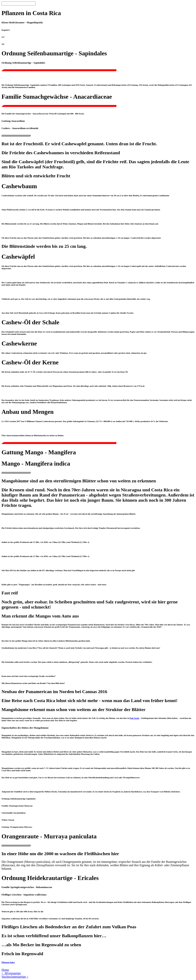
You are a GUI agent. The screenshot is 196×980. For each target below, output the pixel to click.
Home (5, 970)
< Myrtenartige (11, 973)
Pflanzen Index (8, 962)
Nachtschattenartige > (15, 977)
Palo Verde (134, 718)
